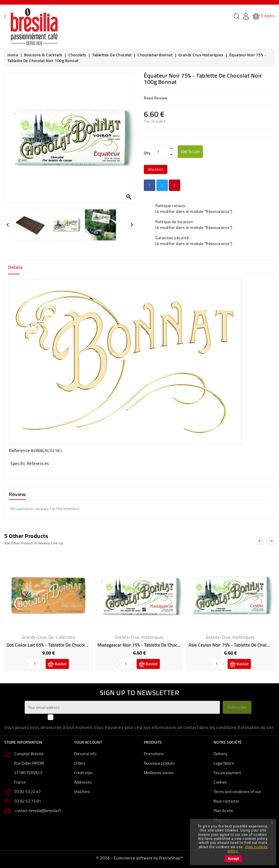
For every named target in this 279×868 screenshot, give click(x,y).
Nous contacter (226, 801)
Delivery (220, 754)
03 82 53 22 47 (28, 792)
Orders (80, 763)
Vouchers (82, 792)
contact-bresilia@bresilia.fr (38, 811)
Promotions (154, 754)
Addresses (83, 782)
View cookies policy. (248, 849)
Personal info (85, 754)
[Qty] (161, 152)
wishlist (156, 169)
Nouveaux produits (159, 763)
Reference (20, 450)
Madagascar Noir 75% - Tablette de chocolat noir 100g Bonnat (159, 645)
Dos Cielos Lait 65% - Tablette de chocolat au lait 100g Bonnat (69, 645)
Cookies (220, 782)
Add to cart (190, 152)
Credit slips (83, 773)
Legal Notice (224, 763)
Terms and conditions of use (237, 792)
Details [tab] (15, 267)
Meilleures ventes (159, 773)
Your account (88, 742)
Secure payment (227, 773)
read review (156, 98)
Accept (233, 859)
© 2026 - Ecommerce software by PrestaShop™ (139, 858)
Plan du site (223, 811)
